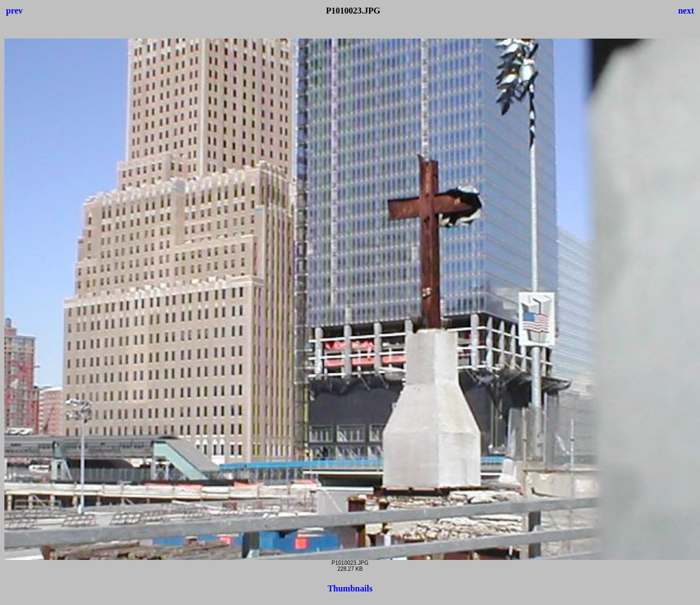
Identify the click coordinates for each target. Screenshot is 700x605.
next (686, 11)
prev (14, 11)
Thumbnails (350, 588)
